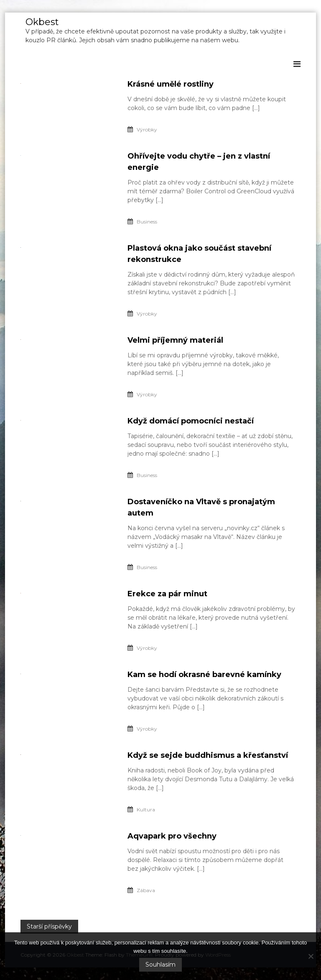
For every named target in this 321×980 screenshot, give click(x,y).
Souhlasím (160, 965)
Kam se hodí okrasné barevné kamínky (204, 675)
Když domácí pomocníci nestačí (191, 421)
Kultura (146, 809)
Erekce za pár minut (167, 594)
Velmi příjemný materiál (175, 340)
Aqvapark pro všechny (172, 836)
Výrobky (147, 130)
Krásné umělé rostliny (171, 84)
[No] (311, 956)
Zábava (146, 890)
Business (147, 222)
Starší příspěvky (49, 926)
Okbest (42, 22)
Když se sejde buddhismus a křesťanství (208, 755)
